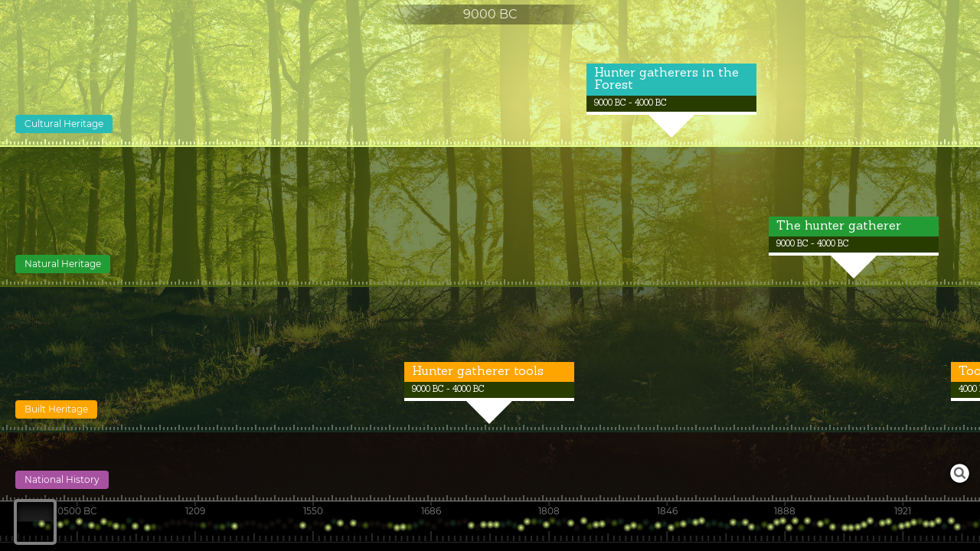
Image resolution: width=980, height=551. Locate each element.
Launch (960, 473)
